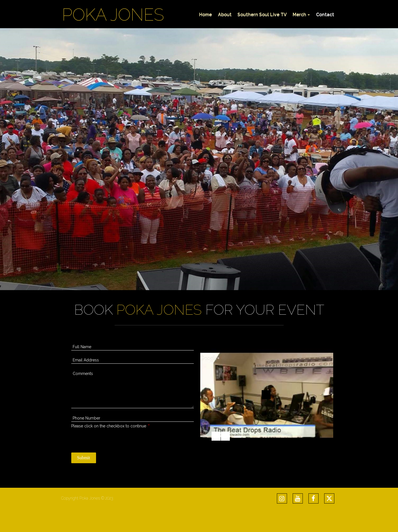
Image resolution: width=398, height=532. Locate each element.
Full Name (82, 347)
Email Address (86, 360)
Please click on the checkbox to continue (110, 426)
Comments (83, 374)
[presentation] (114, 440)
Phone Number (86, 418)
